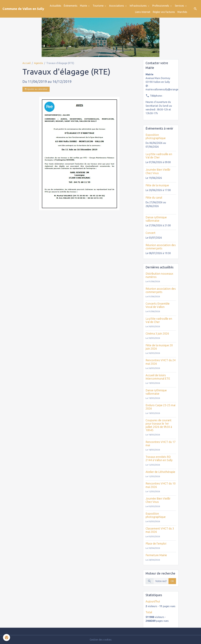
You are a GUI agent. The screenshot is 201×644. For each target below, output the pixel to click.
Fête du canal (154, 198)
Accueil (27, 63)
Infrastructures (139, 6)
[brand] (23, 9)
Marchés (182, 12)
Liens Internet (143, 12)
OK (172, 581)
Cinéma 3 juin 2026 (157, 334)
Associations (117, 6)
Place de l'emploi (156, 544)
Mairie (84, 6)
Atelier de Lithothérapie (160, 472)
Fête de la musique (157, 185)
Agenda (38, 63)
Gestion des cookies (100, 640)
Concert (151, 233)
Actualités (56, 6)
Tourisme (98, 6)
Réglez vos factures (164, 12)
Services (180, 6)
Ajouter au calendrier (36, 89)
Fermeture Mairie (156, 555)
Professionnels (161, 6)
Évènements (71, 6)
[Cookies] (7, 637)
